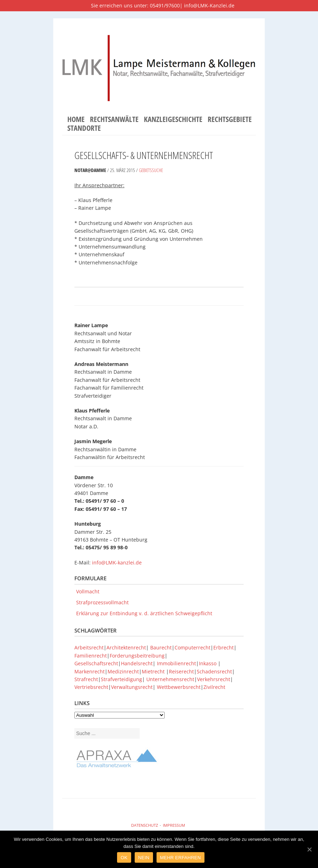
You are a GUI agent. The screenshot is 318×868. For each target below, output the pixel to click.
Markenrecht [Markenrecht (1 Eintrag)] (90, 671)
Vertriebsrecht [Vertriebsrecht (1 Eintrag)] (91, 687)
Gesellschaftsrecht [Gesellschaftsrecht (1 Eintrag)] (96, 663)
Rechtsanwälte (114, 120)
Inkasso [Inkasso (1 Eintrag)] (208, 663)
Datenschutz (145, 825)
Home (76, 120)
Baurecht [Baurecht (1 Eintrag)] (161, 647)
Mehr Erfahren (181, 858)
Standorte (84, 128)
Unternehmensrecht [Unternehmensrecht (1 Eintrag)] (170, 679)
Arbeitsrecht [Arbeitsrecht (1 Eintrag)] (89, 647)
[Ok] (309, 849)
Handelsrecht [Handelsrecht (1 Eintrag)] (137, 663)
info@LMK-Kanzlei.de (209, 5)
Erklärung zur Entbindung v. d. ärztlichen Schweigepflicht (144, 613)
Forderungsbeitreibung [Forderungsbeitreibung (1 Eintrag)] (137, 656)
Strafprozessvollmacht (102, 602)
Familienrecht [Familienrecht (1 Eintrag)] (91, 656)
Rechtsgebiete (230, 120)
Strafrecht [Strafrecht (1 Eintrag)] (86, 679)
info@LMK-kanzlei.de (117, 563)
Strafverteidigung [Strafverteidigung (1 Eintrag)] (121, 679)
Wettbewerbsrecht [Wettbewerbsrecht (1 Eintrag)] (179, 687)
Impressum (174, 825)
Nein (144, 858)
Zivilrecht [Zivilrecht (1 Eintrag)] (214, 687)
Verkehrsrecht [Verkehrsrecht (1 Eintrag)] (214, 679)
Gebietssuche (151, 170)
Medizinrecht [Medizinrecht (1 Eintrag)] (123, 671)
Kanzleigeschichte (173, 120)
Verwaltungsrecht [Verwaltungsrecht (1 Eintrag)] (132, 687)
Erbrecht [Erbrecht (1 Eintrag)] (224, 647)
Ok (124, 858)
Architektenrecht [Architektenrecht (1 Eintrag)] (126, 647)
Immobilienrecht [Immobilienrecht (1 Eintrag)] (176, 663)
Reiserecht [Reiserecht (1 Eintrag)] (181, 671)
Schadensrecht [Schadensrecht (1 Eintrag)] (214, 671)
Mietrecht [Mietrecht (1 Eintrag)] (153, 671)
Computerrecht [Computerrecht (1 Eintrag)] (192, 647)
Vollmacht (88, 591)
